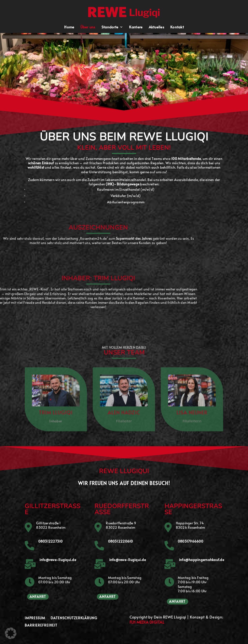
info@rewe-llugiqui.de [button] (58, 560)
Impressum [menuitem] (35, 618)
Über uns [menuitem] (88, 27)
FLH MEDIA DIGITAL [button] (147, 622)
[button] (124, 12)
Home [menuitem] (69, 27)
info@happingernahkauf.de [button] (201, 560)
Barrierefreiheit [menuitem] (41, 626)
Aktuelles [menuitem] (156, 27)
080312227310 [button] (50, 541)
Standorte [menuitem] (110, 27)
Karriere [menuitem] (136, 27)
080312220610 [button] (120, 541)
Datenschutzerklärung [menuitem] (74, 618)
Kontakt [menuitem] (177, 27)
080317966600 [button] (190, 541)
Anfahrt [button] (38, 597)
